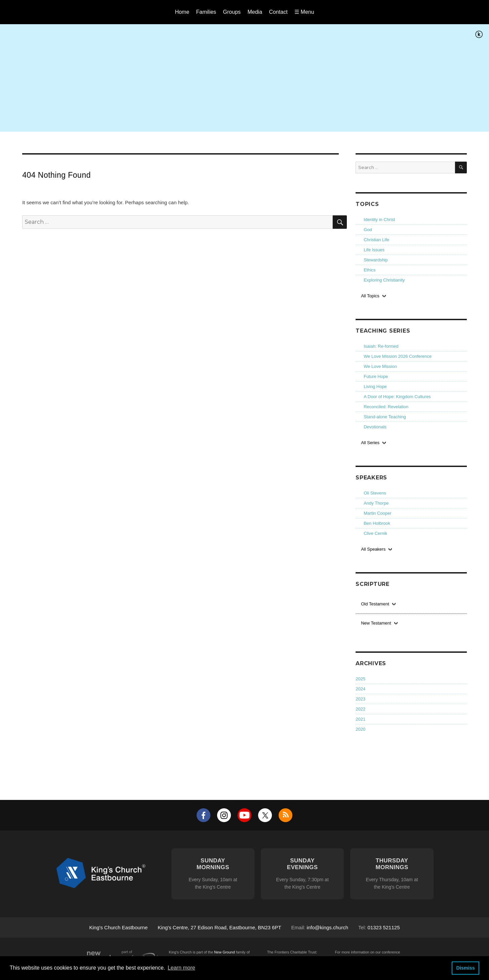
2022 (360, 709)
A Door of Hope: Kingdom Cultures (397, 397)
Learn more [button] (181, 968)
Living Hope (375, 387)
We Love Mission (380, 366)
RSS (286, 815)
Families (206, 12)
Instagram (224, 815)
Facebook (203, 815)
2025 (360, 679)
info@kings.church (327, 927)
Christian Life (376, 240)
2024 (360, 689)
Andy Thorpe (376, 503)
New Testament (376, 623)
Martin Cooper (377, 513)
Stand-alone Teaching (385, 417)
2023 (360, 699)
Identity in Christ (379, 220)
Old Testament (375, 604)
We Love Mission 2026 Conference (398, 356)
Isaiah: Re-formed (381, 346)
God (368, 230)
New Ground (225, 952)
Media (255, 12)
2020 (360, 729)
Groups (232, 12)
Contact (278, 12)
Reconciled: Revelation (386, 407)
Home (182, 12)
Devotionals (375, 427)
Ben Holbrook (377, 523)
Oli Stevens (375, 493)
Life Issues (374, 250)
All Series (370, 443)
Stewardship (376, 260)
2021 (360, 719)
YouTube (245, 815)
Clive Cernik (375, 533)
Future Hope (376, 376)
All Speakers (373, 549)
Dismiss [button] (465, 968)
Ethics (370, 270)
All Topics (370, 296)
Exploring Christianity (384, 280)
